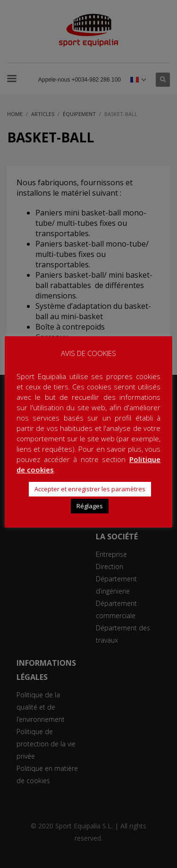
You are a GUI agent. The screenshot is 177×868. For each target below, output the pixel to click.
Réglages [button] (90, 506)
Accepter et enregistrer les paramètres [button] (90, 489)
